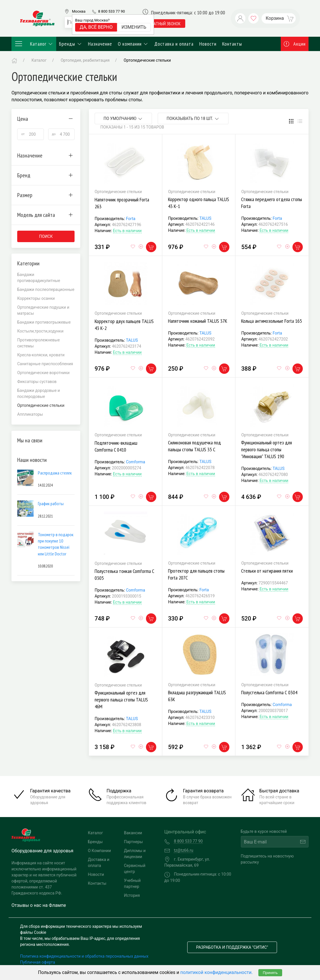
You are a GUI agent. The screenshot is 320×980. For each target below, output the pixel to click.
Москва (79, 11)
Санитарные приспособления (45, 364)
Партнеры (133, 842)
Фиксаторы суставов (37, 382)
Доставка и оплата (174, 44)
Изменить (134, 27)
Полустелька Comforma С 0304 (269, 692)
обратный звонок (164, 24)
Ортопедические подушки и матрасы (43, 310)
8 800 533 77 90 (111, 11)
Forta (131, 219)
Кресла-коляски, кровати (41, 355)
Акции (295, 44)
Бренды (71, 44)
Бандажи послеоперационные (46, 289)
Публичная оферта (38, 962)
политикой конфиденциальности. (217, 972)
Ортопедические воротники (43, 373)
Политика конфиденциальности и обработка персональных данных (84, 956)
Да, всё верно (96, 27)
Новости (208, 44)
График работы (51, 503)
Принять (270, 973)
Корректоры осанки (36, 298)
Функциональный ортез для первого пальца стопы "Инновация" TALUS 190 (267, 449)
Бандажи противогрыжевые (44, 322)
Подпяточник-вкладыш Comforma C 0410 (116, 446)
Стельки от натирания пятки (267, 571)
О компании (133, 44)
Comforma (135, 462)
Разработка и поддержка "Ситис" (232, 947)
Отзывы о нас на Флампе (39, 905)
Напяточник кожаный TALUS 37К (198, 321)
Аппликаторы (30, 414)
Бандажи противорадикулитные (39, 278)
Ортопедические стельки (147, 60)
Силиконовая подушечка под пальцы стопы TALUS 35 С (195, 446)
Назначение (100, 44)
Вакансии (133, 833)
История (132, 895)
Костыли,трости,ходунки (40, 331)
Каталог (34, 44)
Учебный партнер (132, 883)
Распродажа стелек (55, 473)
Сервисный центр (135, 869)
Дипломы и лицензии (135, 854)
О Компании (99, 851)
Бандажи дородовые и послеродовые (39, 393)
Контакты (232, 44)
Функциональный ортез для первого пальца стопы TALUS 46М (121, 700)
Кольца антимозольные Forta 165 (272, 321)
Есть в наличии (127, 231)
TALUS (205, 218)
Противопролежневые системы (38, 343)
